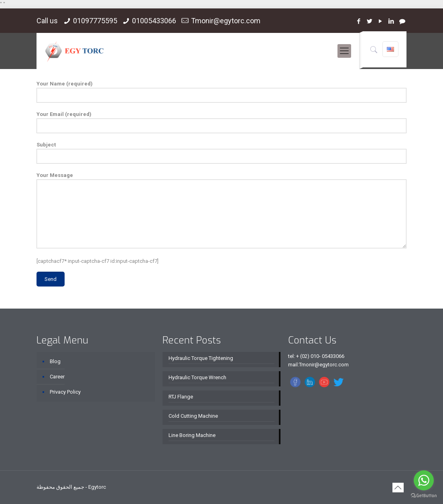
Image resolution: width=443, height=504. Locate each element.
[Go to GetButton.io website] (424, 496)
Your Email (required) (221, 122)
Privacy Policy (65, 392)
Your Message (221, 210)
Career (57, 377)
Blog (55, 361)
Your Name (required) (221, 92)
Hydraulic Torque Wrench (197, 377)
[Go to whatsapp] (424, 480)
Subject (221, 153)
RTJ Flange (181, 397)
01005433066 (154, 21)
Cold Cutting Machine (193, 416)
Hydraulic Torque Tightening (201, 358)
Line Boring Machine (192, 435)
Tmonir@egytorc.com (226, 21)
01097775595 (95, 21)
